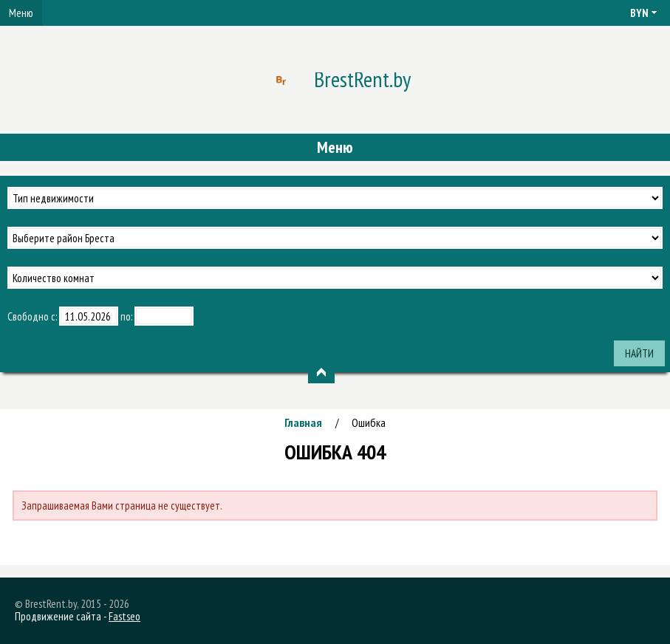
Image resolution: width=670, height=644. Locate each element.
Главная (303, 422)
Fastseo (124, 616)
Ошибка (369, 422)
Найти (639, 353)
